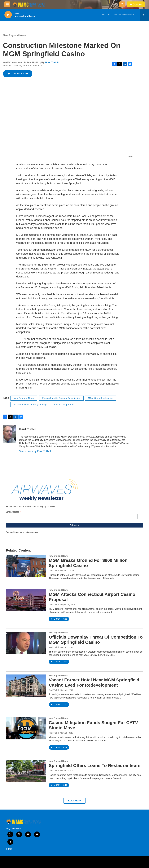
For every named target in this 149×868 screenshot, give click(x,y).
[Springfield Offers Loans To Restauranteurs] (26, 771)
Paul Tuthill (52, 63)
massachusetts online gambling (30, 405)
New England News (14, 35)
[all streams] (145, 15)
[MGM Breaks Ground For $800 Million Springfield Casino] (26, 566)
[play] (8, 15)
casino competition (64, 405)
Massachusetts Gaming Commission (61, 398)
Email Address (13, 512)
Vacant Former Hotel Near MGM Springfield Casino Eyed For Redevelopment (94, 682)
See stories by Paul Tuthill (35, 451)
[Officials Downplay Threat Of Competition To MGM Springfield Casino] (26, 643)
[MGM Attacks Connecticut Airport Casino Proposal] (26, 600)
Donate (137, 4)
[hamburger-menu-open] (7, 4)
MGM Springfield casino (101, 398)
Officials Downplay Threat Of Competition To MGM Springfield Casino (96, 640)
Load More (74, 801)
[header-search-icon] (122, 4)
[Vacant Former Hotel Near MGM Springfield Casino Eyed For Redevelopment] (26, 686)
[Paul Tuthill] (10, 434)
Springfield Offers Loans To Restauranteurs (95, 765)
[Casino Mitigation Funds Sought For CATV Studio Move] (26, 728)
